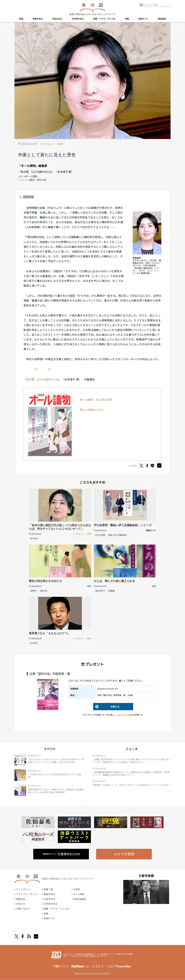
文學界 (77, 889)
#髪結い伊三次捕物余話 (117, 535)
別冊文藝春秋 (81, 899)
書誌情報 (162, 19)
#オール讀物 (31, 176)
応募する (106, 707)
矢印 (81, 800)
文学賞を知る (78, 19)
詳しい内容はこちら (92, 410)
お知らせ (21, 904)
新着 (21, 19)
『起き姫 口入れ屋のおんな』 (42, 379)
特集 (127, 19)
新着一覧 (48, 889)
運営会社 (21, 899)
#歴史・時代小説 (38, 180)
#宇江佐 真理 (100, 535)
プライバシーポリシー (28, 894)
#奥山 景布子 (100, 591)
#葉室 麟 (111, 591)
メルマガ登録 (124, 854)
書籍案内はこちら (62, 854)
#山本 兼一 (34, 643)
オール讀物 (79, 894)
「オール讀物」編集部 (33, 166)
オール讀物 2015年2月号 (96, 400)
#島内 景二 (44, 591)
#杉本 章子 (34, 539)
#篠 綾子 (33, 591)
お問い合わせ (23, 909)
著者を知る (38, 19)
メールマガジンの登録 (122, 715)
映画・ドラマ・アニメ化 (104, 19)
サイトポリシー (24, 889)
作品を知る (57, 19)
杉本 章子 (29, 197)
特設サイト (143, 19)
